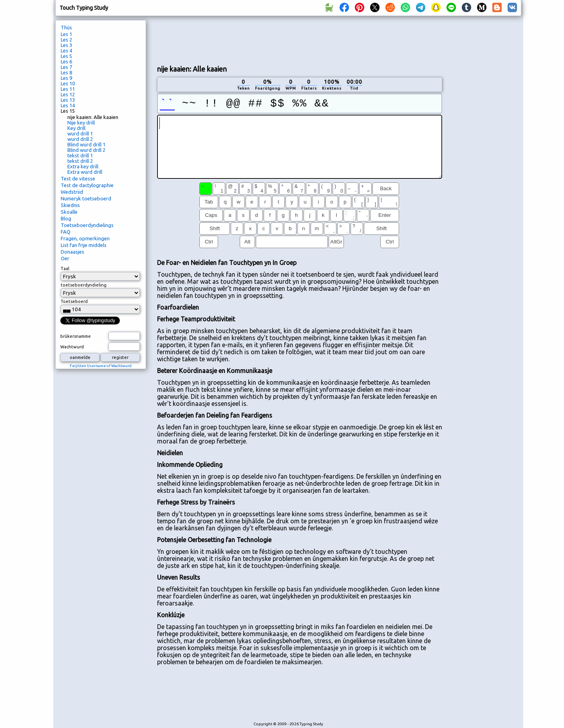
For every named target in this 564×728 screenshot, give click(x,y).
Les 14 (68, 105)
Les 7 (66, 67)
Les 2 (66, 40)
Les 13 (68, 100)
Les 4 (66, 50)
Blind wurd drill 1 (86, 144)
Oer (65, 258)
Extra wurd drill (85, 172)
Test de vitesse (78, 178)
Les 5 (66, 56)
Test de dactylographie (87, 185)
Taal (65, 268)
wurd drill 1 (80, 133)
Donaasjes (72, 252)
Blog (66, 218)
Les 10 (68, 83)
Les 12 (68, 94)
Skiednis (70, 205)
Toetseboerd (74, 301)
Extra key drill (83, 166)
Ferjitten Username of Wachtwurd (101, 366)
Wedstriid (72, 192)
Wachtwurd (72, 347)
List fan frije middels (84, 245)
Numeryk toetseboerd (86, 198)
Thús (66, 27)
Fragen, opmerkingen (85, 238)
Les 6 (66, 61)
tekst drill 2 (80, 161)
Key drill (76, 128)
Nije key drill (81, 123)
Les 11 (68, 89)
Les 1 (66, 34)
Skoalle (69, 212)
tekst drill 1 (80, 155)
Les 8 (66, 72)
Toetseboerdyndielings (87, 225)
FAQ (66, 232)
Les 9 (66, 78)
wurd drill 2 (80, 139)
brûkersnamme (76, 336)
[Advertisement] (300, 40)
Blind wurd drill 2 (86, 150)
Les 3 (66, 45)
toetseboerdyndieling (84, 285)
